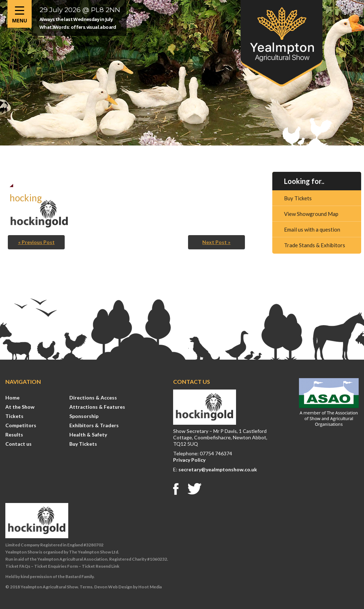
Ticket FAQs (18, 566)
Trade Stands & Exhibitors (315, 245)
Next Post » (216, 242)
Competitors (21, 425)
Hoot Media (150, 587)
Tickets (14, 416)
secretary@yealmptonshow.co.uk (218, 469)
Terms (86, 587)
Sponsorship (84, 416)
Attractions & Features (97, 407)
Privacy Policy (189, 460)
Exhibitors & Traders (94, 425)
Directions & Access (93, 398)
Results (14, 435)
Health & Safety (88, 435)
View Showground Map (311, 214)
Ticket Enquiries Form (56, 566)
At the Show (20, 407)
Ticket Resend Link (101, 566)
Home (12, 398)
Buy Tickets (298, 198)
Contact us (18, 444)
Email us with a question (312, 229)
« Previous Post (36, 242)
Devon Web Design (113, 587)
